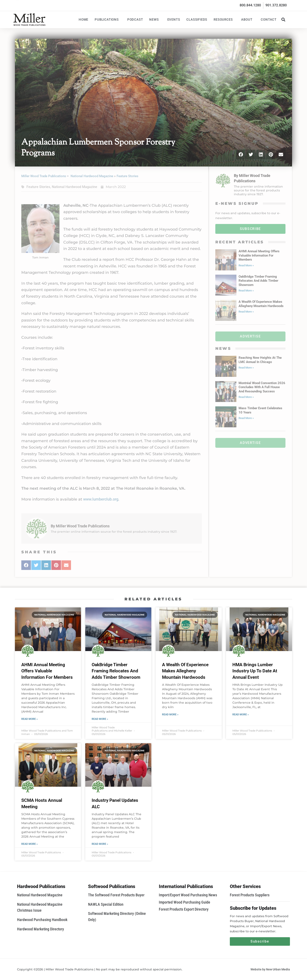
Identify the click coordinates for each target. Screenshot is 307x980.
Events (174, 20)
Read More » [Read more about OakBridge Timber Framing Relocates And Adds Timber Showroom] (100, 719)
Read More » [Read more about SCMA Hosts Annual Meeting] (30, 844)
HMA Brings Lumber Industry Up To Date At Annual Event (255, 671)
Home (83, 20)
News (155, 20)
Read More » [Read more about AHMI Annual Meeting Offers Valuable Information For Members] (30, 719)
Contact (269, 20)
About (248, 20)
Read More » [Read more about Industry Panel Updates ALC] (100, 844)
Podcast (135, 20)
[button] (283, 19)
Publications (108, 20)
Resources (224, 20)
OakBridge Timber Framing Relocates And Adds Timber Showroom (116, 671)
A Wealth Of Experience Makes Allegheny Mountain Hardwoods (185, 671)
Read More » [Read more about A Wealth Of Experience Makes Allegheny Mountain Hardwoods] (170, 715)
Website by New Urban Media (270, 969)
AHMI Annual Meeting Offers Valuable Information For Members (47, 671)
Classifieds (197, 20)
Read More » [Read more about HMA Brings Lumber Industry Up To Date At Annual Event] (241, 715)
